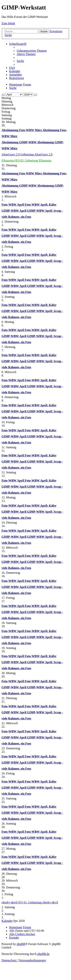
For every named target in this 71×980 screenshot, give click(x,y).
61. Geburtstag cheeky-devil (41, 902)
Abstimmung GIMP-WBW (19, 142)
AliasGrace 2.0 (11, 154)
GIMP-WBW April (14, 211)
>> (35, 94)
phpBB (21, 944)
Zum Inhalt (8, 23)
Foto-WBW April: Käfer (41, 205)
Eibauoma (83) (11, 160)
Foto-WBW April (13, 205)
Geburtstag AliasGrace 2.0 (36, 154)
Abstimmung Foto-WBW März (22, 130)
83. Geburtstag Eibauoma (36, 160)
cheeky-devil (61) (13, 902)
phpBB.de (43, 954)
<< (3, 94)
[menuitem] (32, 51)
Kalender (7, 921)
